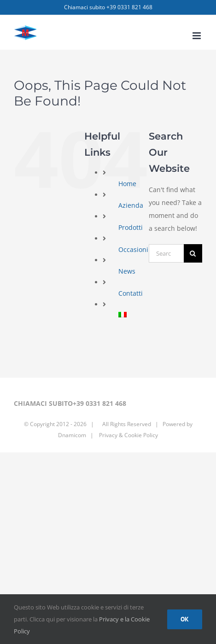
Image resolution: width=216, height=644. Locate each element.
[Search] (193, 253)
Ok (185, 619)
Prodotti (131, 227)
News (127, 271)
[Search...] (166, 253)
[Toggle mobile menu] (197, 36)
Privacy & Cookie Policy (128, 435)
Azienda (131, 205)
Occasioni (133, 249)
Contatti (131, 293)
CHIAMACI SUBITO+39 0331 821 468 (70, 403)
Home (127, 184)
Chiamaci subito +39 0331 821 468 (108, 7)
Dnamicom (72, 435)
